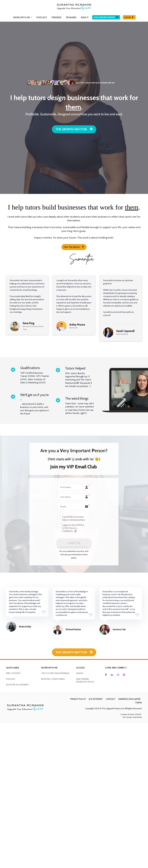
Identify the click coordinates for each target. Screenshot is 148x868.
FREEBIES (56, 17)
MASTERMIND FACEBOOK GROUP (85, 681)
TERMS (138, 703)
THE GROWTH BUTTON (74, 129)
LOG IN (129, 17)
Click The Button (74, 247)
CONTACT (111, 699)
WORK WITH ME (22, 17)
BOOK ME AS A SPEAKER (17, 685)
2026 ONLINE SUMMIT (106, 17)
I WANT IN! (74, 543)
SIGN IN (80, 674)
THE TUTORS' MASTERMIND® (55, 674)
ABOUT (85, 17)
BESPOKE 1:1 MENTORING (53, 679)
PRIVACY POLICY (78, 699)
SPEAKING (71, 17)
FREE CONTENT (13, 674)
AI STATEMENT (96, 699)
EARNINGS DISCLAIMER (129, 699)
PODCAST (42, 17)
